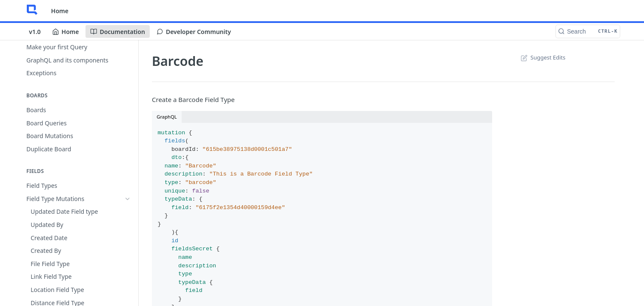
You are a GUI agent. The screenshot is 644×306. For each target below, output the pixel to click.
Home (60, 11)
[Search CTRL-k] (588, 31)
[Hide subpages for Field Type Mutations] (128, 199)
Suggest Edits (542, 57)
